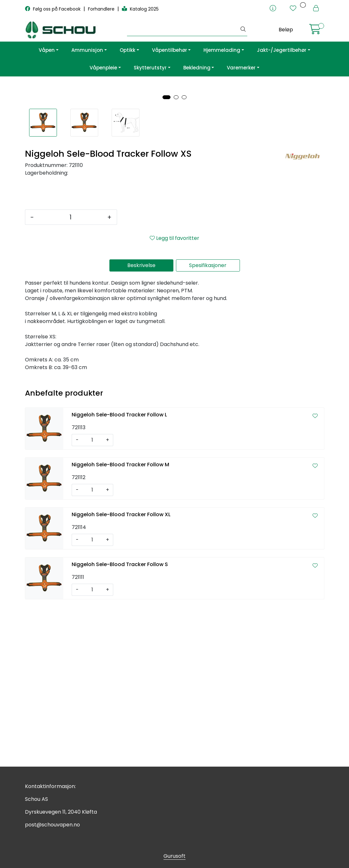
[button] (167, 257)
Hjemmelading (222, 50)
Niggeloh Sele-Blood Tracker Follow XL (121, 674)
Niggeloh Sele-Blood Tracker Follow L (119, 574)
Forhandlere (102, 9)
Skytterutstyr (150, 68)
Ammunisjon (87, 50)
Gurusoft (174, 856)
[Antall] (71, 377)
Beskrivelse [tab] (141, 425)
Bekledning (197, 68)
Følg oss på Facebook (53, 9)
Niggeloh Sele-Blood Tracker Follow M (120, 624)
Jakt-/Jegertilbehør (282, 50)
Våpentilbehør (170, 50)
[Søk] (183, 30)
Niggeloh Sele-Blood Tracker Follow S (120, 724)
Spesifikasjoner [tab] (208, 425)
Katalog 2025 (140, 9)
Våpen (47, 50)
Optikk (127, 50)
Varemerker (241, 68)
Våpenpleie (103, 68)
